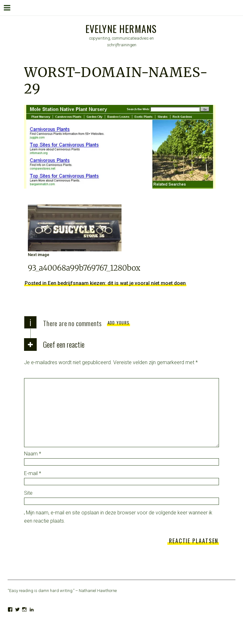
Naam (33, 454)
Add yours (119, 323)
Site (28, 493)
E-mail (33, 473)
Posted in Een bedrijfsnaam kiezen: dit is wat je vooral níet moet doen (105, 283)
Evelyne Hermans (121, 29)
